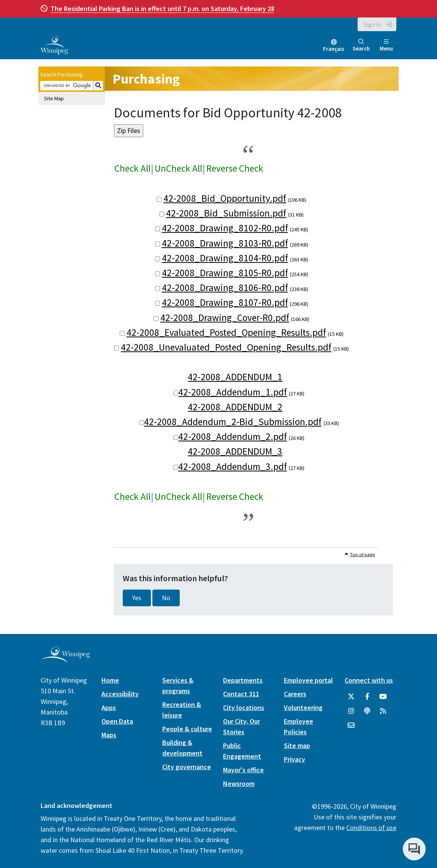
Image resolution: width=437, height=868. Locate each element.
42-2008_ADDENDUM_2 (235, 407)
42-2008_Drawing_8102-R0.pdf (225, 228)
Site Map (54, 98)
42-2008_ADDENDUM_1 (235, 377)
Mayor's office (243, 770)
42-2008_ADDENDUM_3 (235, 451)
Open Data (117, 721)
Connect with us (369, 680)
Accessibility (120, 694)
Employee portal (308, 680)
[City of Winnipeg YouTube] (383, 697)
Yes (137, 598)
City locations (244, 708)
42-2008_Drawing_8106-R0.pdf (225, 288)
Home (110, 680)
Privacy (294, 759)
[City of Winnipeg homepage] (65, 660)
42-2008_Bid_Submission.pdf (226, 213)
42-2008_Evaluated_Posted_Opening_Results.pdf (226, 332)
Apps (109, 708)
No (166, 598)
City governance (187, 767)
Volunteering (303, 708)
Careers (295, 694)
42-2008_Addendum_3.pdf (233, 466)
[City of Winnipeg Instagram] (351, 711)
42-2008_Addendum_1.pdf (233, 392)
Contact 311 (241, 694)
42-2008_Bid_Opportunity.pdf (225, 198)
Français (334, 49)
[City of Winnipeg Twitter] (351, 697)
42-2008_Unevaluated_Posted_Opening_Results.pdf (226, 347)
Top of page (362, 554)
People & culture (187, 729)
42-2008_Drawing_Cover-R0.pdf (225, 318)
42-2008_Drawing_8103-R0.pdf (225, 243)
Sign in (372, 24)
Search (361, 45)
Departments (243, 680)
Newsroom (239, 783)
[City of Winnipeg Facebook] (367, 697)
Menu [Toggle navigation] (386, 45)
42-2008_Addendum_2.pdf (233, 436)
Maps (109, 735)
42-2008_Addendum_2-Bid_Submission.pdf (233, 422)
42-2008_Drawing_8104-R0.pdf (225, 258)
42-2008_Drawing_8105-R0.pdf (225, 273)
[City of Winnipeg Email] (351, 726)
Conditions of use (371, 828)
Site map (297, 745)
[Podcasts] (367, 711)
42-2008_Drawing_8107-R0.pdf (225, 302)
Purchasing (146, 79)
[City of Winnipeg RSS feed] (383, 711)
